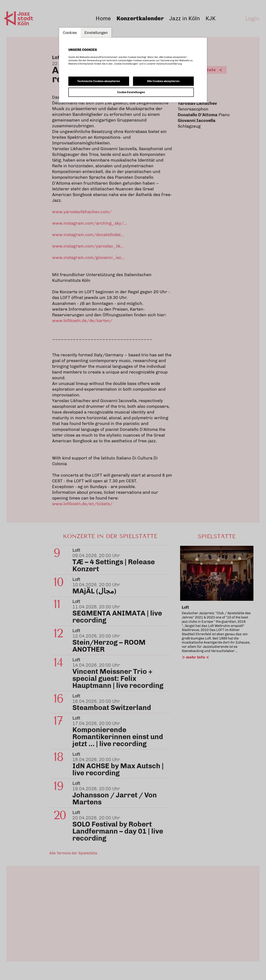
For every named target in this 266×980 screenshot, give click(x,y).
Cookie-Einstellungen (131, 92)
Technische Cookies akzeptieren (99, 81)
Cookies (70, 33)
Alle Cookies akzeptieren (163, 81)
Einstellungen (96, 33)
